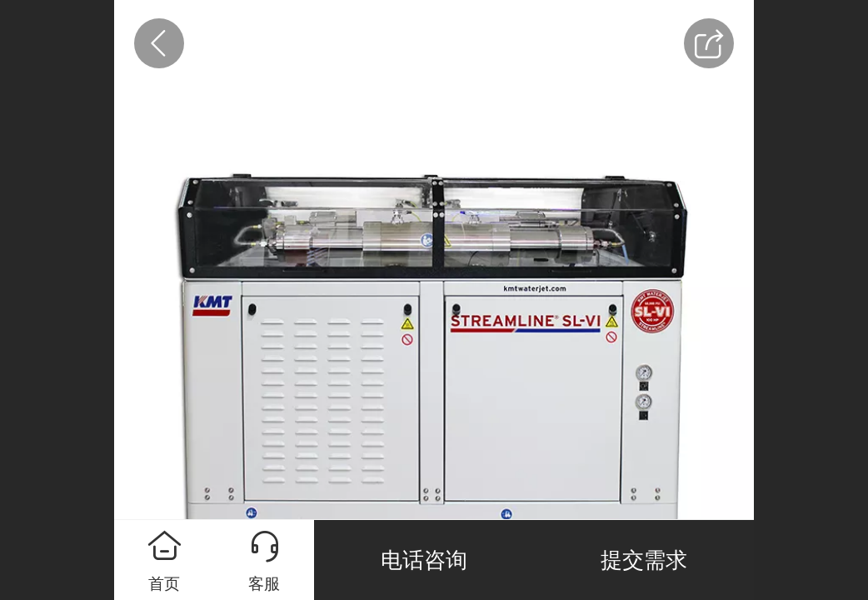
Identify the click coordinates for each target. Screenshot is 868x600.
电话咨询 (424, 560)
